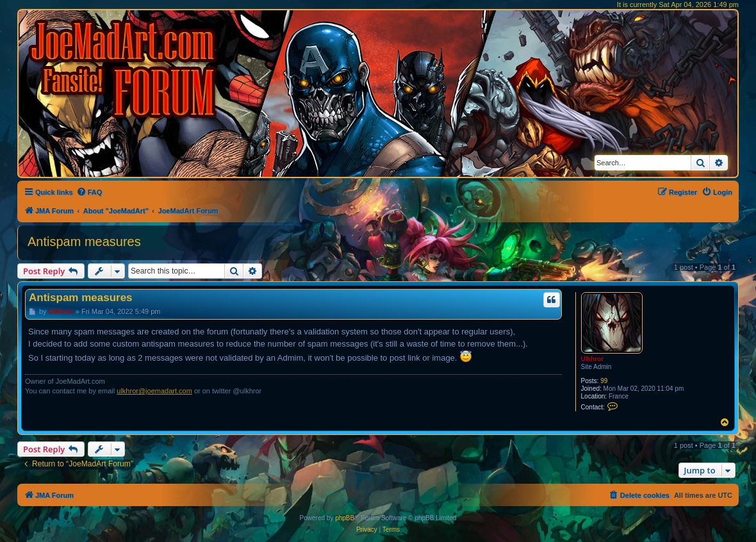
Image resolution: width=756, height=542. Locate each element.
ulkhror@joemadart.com (154, 391)
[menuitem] (89, 192)
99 (604, 381)
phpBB (345, 518)
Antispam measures (84, 242)
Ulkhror (593, 359)
